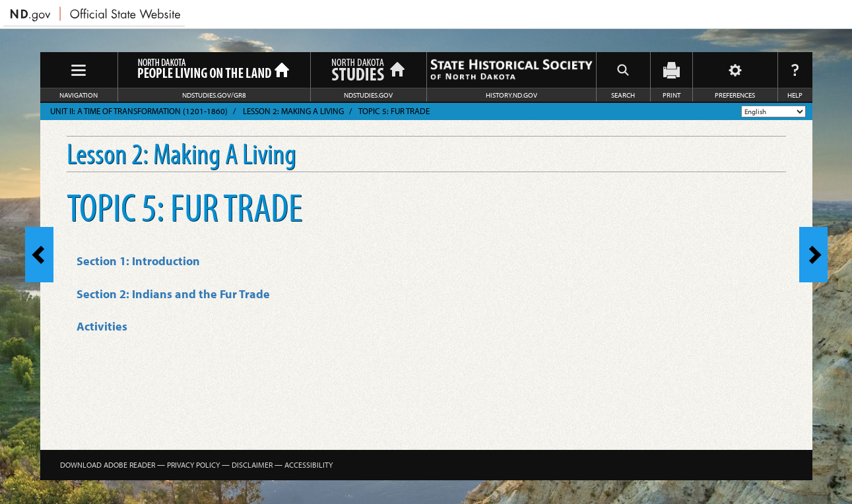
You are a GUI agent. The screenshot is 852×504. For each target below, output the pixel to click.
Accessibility (309, 465)
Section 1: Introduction (138, 261)
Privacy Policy (193, 465)
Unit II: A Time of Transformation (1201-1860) (139, 111)
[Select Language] (773, 111)
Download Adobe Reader (108, 465)
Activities (102, 326)
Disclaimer (252, 465)
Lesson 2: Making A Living (293, 111)
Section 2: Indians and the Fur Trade (173, 294)
